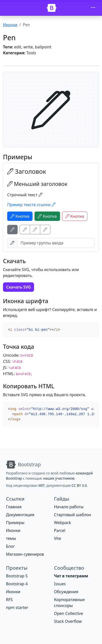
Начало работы (69, 507)
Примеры (15, 523)
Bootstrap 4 (17, 584)
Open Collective (69, 613)
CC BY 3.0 (79, 485)
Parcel (60, 530)
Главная (14, 507)
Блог (10, 546)
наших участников (59, 478)
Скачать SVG (18, 287)
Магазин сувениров (25, 554)
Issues (60, 584)
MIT (41, 485)
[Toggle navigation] (93, 8)
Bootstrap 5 (17, 576)
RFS (9, 600)
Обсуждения (66, 592)
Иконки (10, 25)
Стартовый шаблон (73, 515)
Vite (58, 538)
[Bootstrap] (52, 8)
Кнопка (20, 216)
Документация (20, 515)
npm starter (17, 607)
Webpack (63, 523)
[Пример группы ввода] (56, 243)
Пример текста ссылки (31, 205)
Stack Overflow (68, 621)
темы (11, 538)
